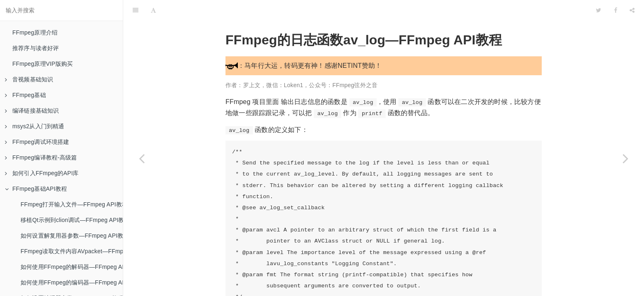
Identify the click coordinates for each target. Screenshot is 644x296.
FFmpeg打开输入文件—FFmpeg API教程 (72, 204)
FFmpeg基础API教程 (36, 189)
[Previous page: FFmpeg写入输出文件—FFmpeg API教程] (142, 158)
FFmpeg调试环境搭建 (37, 142)
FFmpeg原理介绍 (35, 32)
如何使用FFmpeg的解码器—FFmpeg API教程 (72, 267)
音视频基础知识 (29, 79)
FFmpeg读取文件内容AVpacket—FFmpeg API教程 (72, 251)
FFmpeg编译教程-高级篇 (41, 157)
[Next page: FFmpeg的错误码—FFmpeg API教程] (626, 158)
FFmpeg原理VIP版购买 (43, 64)
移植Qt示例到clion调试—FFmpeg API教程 (72, 220)
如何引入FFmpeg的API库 (42, 173)
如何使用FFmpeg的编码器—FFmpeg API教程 (72, 282)
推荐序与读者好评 (36, 48)
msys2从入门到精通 (35, 126)
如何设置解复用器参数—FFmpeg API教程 (72, 236)
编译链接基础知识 (32, 111)
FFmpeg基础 (25, 95)
